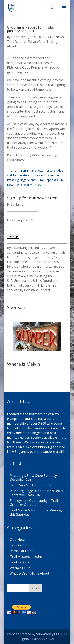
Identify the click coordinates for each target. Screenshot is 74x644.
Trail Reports (17, 42)
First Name (15, 204)
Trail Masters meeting (26, 557)
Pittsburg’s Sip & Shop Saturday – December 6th (35, 478)
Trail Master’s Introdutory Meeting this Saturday (36, 512)
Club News (56, 37)
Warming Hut (20, 568)
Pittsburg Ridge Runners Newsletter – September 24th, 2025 (38, 493)
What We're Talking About (30, 573)
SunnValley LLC (48, 634)
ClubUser (18, 37)
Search (36, 588)
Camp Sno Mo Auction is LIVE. (32, 485)
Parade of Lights (22, 551)
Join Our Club (20, 545)
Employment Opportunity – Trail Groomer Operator (34, 503)
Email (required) (20, 220)
